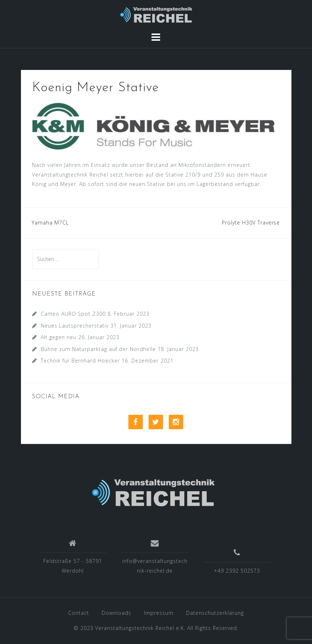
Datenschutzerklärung (215, 613)
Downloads (117, 613)
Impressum (159, 613)
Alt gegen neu (59, 337)
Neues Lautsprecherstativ (75, 326)
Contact (79, 613)
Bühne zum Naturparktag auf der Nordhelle (98, 349)
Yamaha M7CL (50, 223)
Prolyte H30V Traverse (251, 223)
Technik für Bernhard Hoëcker (80, 361)
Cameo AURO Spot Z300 (73, 314)
